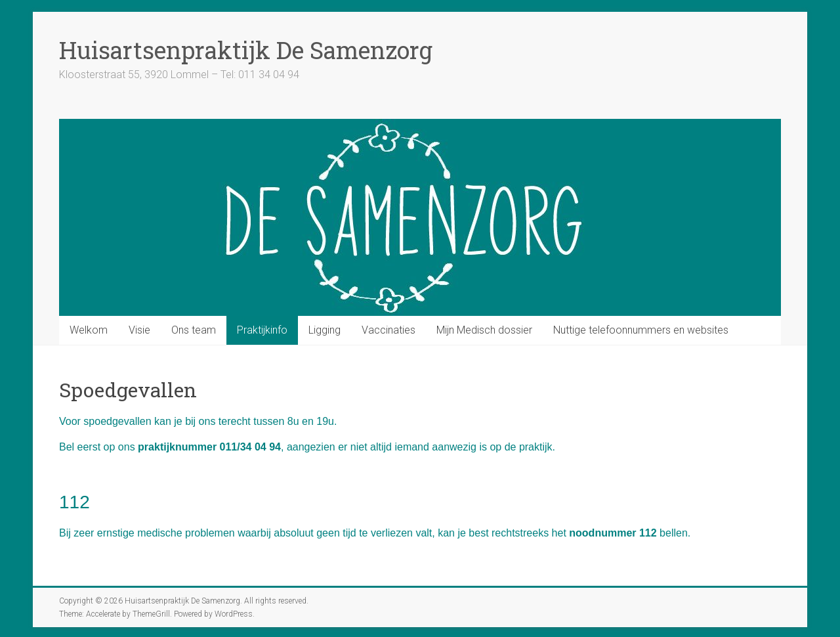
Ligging (325, 330)
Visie (139, 330)
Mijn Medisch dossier (484, 330)
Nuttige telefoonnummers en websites (641, 330)
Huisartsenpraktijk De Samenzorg (246, 50)
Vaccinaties (388, 330)
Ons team (194, 330)
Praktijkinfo (262, 330)
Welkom (89, 330)
